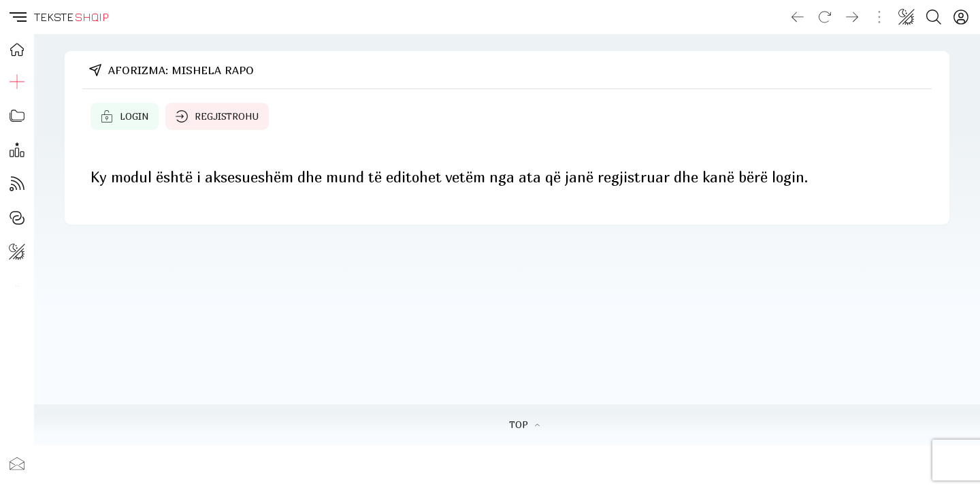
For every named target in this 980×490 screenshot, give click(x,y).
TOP (524, 425)
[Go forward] (852, 17)
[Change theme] (906, 17)
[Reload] (825, 17)
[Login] (961, 17)
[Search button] (934, 17)
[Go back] (798, 17)
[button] (17, 17)
